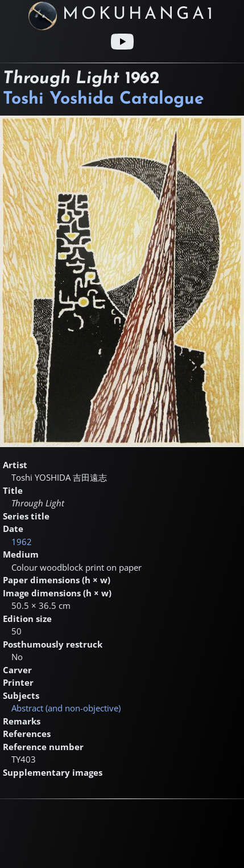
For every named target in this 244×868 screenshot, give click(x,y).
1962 (22, 542)
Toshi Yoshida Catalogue (104, 99)
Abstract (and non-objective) (66, 708)
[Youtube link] (122, 42)
